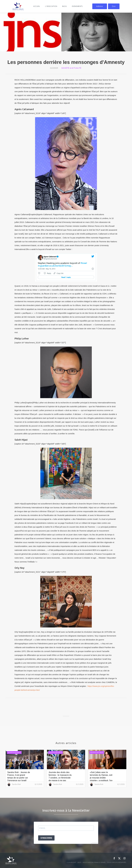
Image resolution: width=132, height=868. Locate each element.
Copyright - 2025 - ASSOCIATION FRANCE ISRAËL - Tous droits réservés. (97, 862)
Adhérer (100, 6)
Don (114, 6)
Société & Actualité (71, 68)
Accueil (37, 6)
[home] (18, 6)
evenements (77, 6)
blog (64, 6)
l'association (51, 6)
